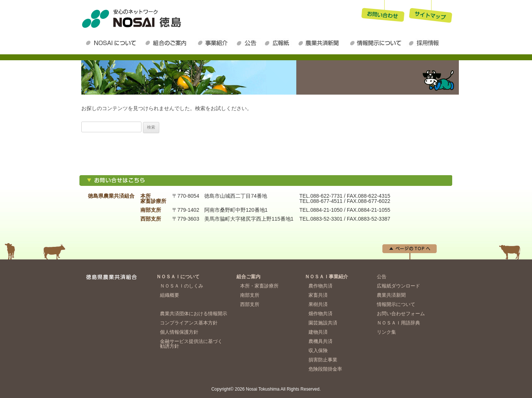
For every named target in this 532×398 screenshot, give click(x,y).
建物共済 (318, 332)
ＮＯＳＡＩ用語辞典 (398, 323)
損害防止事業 (323, 360)
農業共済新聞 (321, 43)
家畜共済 (318, 295)
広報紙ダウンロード (279, 43)
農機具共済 (320, 341)
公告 (248, 43)
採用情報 (426, 43)
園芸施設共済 (323, 323)
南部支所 (250, 295)
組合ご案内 (248, 277)
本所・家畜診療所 (259, 286)
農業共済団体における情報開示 (194, 314)
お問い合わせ (383, 13)
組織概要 (170, 295)
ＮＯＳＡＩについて (112, 43)
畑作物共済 (320, 314)
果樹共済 (318, 304)
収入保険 (318, 351)
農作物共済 (320, 286)
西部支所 (250, 304)
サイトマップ (431, 13)
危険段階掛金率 (325, 369)
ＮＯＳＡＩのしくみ (182, 286)
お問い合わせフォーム (401, 314)
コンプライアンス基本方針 (189, 323)
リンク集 (386, 332)
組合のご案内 (169, 43)
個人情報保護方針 (179, 332)
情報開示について (377, 43)
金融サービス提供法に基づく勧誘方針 (191, 344)
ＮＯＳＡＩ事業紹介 (215, 43)
